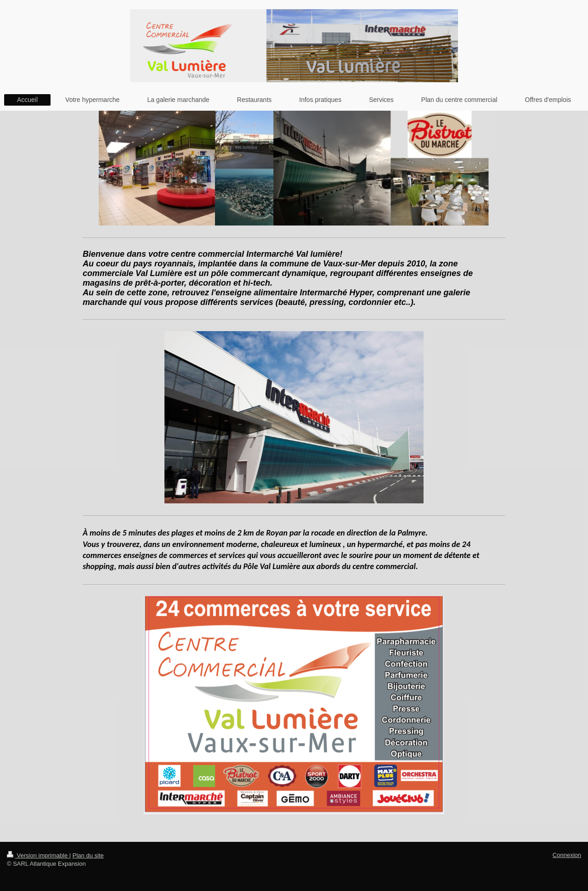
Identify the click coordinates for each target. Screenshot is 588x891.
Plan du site (88, 855)
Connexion (567, 855)
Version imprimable (38, 855)
